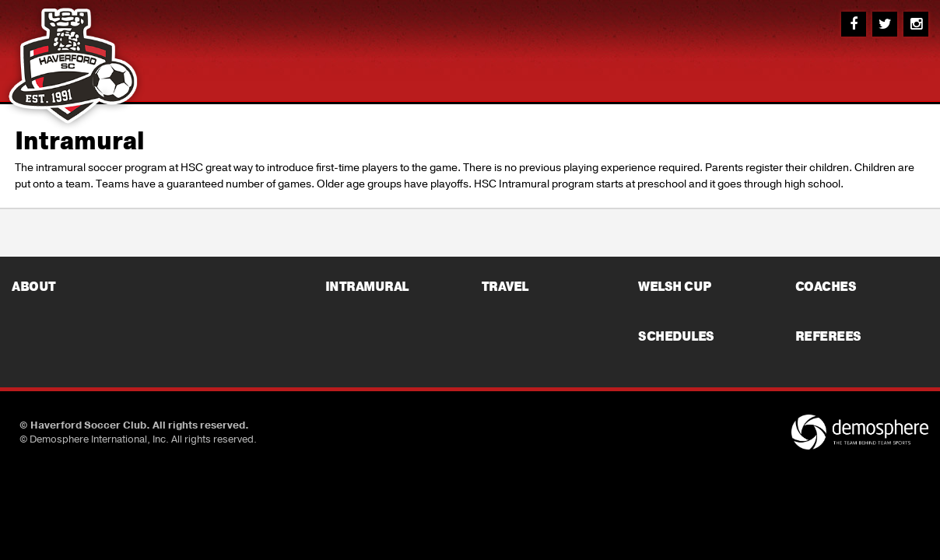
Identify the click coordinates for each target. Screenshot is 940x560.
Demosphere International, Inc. (99, 439)
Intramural (80, 141)
